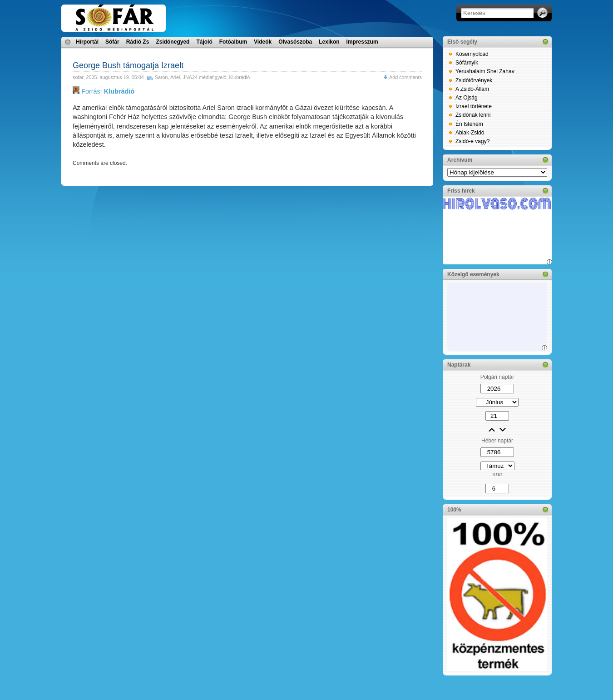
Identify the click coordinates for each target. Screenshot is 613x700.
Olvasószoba (295, 42)
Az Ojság (467, 98)
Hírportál (87, 42)
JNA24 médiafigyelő (205, 77)
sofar (78, 77)
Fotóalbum (233, 42)
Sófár (112, 42)
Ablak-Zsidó (470, 133)
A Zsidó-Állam (472, 89)
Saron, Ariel (168, 77)
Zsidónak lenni (473, 115)
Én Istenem (469, 124)
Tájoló (204, 42)
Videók (263, 42)
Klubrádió (240, 77)
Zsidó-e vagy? (472, 141)
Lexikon (329, 42)
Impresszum (362, 42)
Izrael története (474, 106)
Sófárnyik (467, 63)
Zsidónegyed (173, 42)
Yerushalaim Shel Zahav (485, 71)
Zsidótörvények (474, 80)
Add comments (405, 77)
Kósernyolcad (472, 54)
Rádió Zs (138, 42)
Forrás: (104, 91)
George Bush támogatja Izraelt (128, 65)
